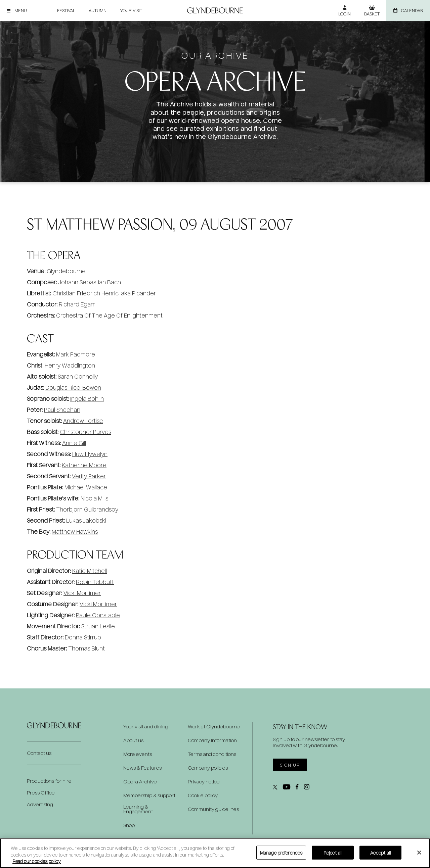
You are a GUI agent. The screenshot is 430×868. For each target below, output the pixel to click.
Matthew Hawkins (75, 532)
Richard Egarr (77, 304)
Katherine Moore (84, 465)
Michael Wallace (86, 487)
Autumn (98, 10)
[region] (215, 853)
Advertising (40, 804)
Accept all (381, 852)
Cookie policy (203, 795)
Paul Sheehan (62, 410)
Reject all (333, 852)
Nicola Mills (94, 498)
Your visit (131, 10)
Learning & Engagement (138, 809)
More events (138, 754)
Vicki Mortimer (82, 593)
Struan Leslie (98, 626)
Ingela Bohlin (87, 399)
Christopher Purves (85, 432)
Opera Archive (140, 782)
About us (133, 740)
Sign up (290, 765)
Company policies (208, 768)
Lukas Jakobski (86, 520)
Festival (66, 10)
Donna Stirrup (83, 637)
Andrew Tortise (83, 421)
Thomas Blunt (87, 648)
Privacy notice (204, 782)
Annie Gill (74, 443)
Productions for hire (49, 781)
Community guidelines (213, 809)
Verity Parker (89, 476)
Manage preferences (281, 852)
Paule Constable (98, 615)
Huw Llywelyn (90, 454)
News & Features (142, 768)
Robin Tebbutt (95, 582)
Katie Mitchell (90, 571)
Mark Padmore (76, 354)
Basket (372, 14)
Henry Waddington (70, 365)
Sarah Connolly (78, 376)
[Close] (419, 853)
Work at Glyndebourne (214, 727)
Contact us (39, 753)
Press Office (41, 793)
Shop (129, 825)
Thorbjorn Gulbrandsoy (87, 509)
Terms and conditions (212, 754)
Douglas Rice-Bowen (73, 388)
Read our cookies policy (37, 861)
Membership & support (149, 795)
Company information (212, 740)
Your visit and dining (146, 727)
